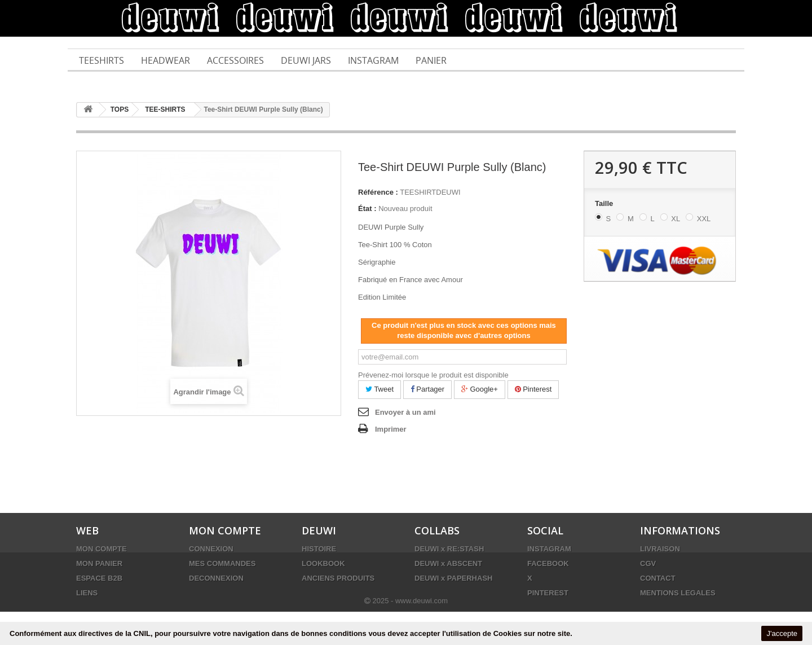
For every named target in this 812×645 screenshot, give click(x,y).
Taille (605, 203)
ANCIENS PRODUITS (338, 578)
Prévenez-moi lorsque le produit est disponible (433, 375)
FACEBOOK (548, 563)
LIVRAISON (660, 549)
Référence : (378, 192)
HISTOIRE (319, 549)
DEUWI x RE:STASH (449, 549)
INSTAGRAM (549, 549)
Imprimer (391, 429)
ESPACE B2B (99, 578)
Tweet (379, 389)
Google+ (480, 389)
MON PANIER (99, 563)
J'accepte (782, 633)
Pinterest (533, 389)
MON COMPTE (101, 549)
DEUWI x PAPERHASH (453, 578)
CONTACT (658, 578)
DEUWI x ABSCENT (448, 563)
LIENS (87, 593)
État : (367, 209)
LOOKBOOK (323, 563)
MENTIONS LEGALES (678, 593)
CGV (648, 563)
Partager (427, 389)
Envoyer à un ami (405, 412)
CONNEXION (211, 549)
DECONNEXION (216, 578)
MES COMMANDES (222, 563)
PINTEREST (548, 593)
